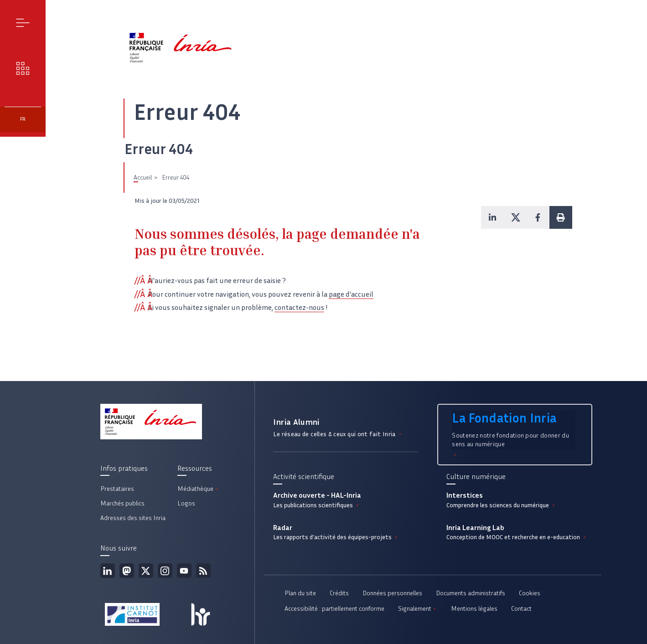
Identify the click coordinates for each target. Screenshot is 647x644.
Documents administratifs (471, 593)
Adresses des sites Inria (133, 518)
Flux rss (203, 571)
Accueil (143, 178)
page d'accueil (351, 294)
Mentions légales (474, 609)
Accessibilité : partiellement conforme (334, 609)
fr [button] (23, 119)
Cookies (530, 593)
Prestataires (117, 489)
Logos (186, 503)
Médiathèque (198, 489)
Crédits (339, 593)
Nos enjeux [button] (23, 68)
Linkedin (108, 571)
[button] (492, 217)
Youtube (184, 571)
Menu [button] (23, 23)
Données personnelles (392, 593)
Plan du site (300, 593)
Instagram (165, 571)
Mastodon (127, 571)
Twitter (146, 571)
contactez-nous (299, 307)
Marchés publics (122, 503)
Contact (521, 609)
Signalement (418, 609)
